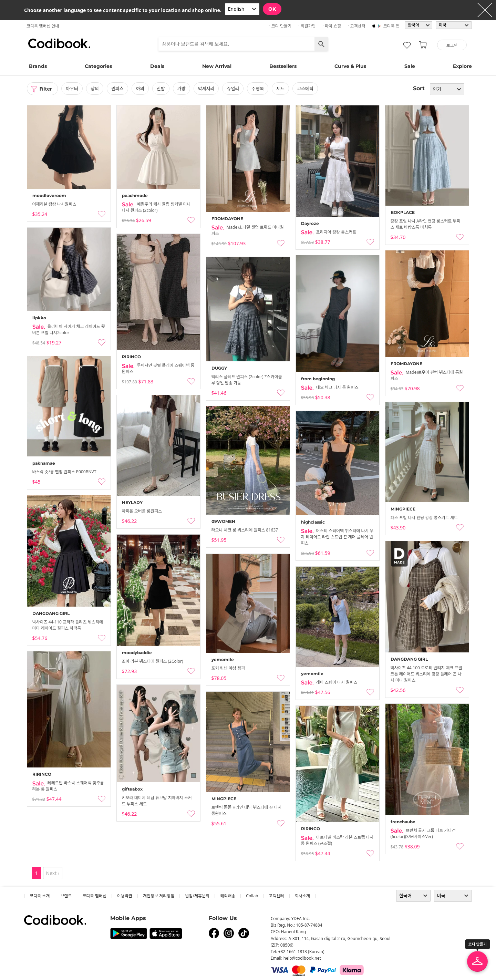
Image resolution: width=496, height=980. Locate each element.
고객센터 (277, 896)
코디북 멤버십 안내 (43, 26)
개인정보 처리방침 (159, 896)
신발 (161, 89)
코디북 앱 (391, 26)
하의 (140, 89)
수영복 (258, 89)
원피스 (117, 89)
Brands (38, 66)
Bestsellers (283, 66)
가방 (182, 89)
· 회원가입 (307, 26)
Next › (53, 873)
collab (252, 896)
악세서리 (206, 89)
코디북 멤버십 (94, 896)
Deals (157, 66)
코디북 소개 (40, 896)
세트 (280, 89)
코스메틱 (305, 89)
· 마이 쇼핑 (332, 26)
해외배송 (228, 896)
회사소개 (302, 896)
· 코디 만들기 (280, 26)
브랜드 (66, 896)
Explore (462, 66)
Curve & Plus (350, 66)
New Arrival (217, 66)
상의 (95, 89)
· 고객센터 (357, 26)
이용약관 (125, 896)
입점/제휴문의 (197, 896)
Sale (410, 66)
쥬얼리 (233, 89)
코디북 (59, 43)
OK (272, 9)
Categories (98, 66)
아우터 (72, 89)
